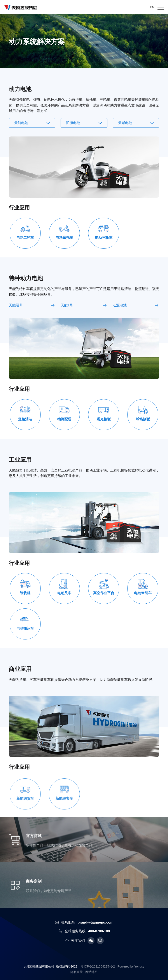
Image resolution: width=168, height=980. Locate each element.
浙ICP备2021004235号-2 (98, 966)
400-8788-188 (99, 931)
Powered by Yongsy (131, 966)
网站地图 (91, 972)
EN (152, 7)
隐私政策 (77, 972)
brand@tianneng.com (95, 922)
